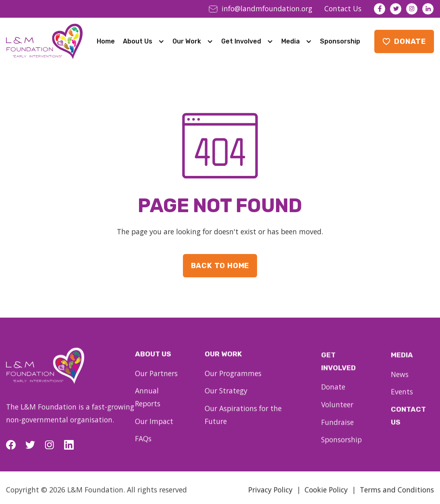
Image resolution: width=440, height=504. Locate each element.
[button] (144, 41)
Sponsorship (340, 41)
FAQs (143, 444)
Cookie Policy (326, 494)
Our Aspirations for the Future (243, 421)
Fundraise (337, 429)
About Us (138, 41)
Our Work (187, 41)
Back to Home (220, 266)
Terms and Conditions (397, 494)
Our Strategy (226, 397)
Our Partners (156, 378)
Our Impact (154, 426)
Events (402, 399)
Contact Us (408, 422)
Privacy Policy (270, 494)
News (400, 381)
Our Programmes (233, 379)
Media (291, 41)
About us (153, 359)
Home (106, 41)
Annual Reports (148, 403)
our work (223, 360)
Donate (333, 394)
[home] (44, 42)
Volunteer (337, 411)
